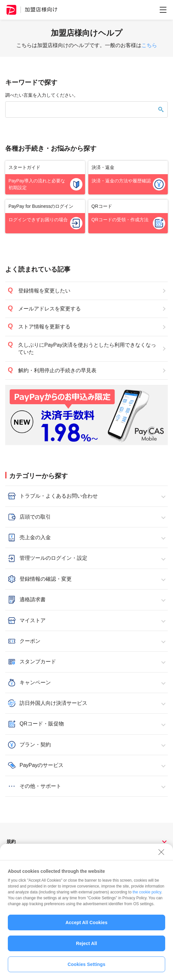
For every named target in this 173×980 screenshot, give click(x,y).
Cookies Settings (87, 967)
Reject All (86, 946)
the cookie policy (147, 895)
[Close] (161, 855)
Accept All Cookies (86, 925)
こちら (149, 45)
